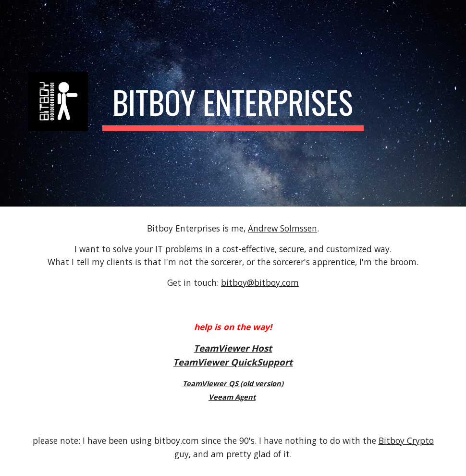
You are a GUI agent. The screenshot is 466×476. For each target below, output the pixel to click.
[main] (233, 103)
